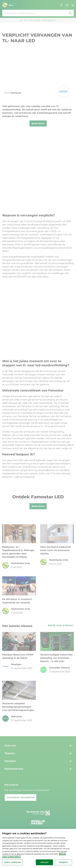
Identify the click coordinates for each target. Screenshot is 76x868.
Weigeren (63, 862)
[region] (38, 848)
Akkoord (44, 862)
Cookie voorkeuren (12, 862)
